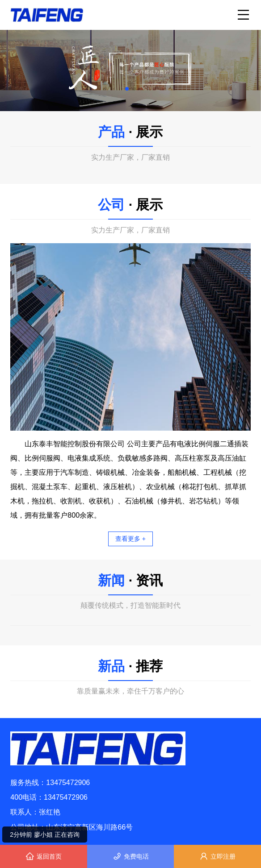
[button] (127, 89)
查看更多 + (130, 539)
